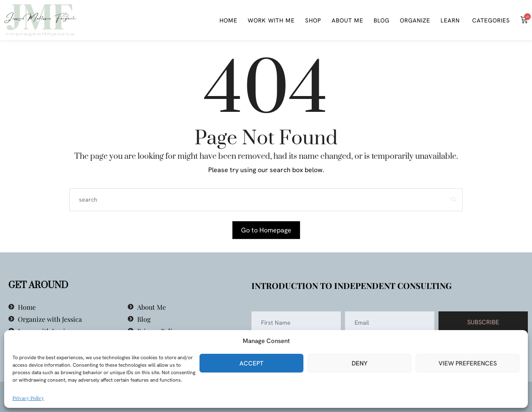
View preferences (468, 363)
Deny (360, 363)
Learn (450, 20)
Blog (382, 20)
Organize (415, 20)
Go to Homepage (266, 230)
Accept (251, 363)
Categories (490, 20)
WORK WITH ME (271, 20)
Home (228, 20)
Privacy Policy (28, 398)
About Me (347, 20)
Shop (313, 20)
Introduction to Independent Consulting (352, 285)
